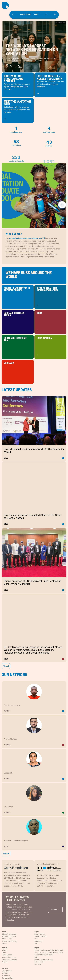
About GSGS (7, 971)
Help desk (6, 976)
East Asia (38, 964)
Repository (38, 941)
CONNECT (36, 15)
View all (6, 666)
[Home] (13, 15)
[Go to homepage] (34, 5)
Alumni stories (40, 934)
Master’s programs (9, 934)
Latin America (39, 962)
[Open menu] (55, 15)
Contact (5, 973)
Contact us (55, 910)
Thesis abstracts (40, 936)
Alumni (5, 950)
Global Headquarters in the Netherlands (49, 950)
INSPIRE (29, 15)
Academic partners (9, 957)
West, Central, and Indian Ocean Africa (49, 952)
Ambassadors (7, 955)
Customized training (10, 941)
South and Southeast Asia (44, 959)
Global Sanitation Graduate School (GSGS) (27, 238)
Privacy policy (8, 978)
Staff (4, 952)
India (36, 957)
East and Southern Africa (44, 955)
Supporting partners (10, 959)
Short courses (7, 939)
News (36, 939)
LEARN (22, 15)
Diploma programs (9, 936)
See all (5, 944)
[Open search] (46, 15)
